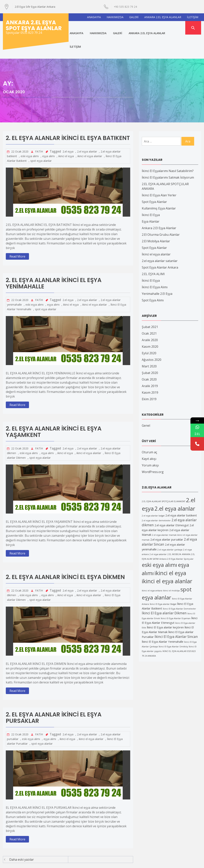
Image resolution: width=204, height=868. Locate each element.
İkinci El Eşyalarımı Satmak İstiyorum (168, 153)
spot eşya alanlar (41, 137)
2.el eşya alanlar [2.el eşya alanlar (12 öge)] (175, 485)
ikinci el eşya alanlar (90, 132)
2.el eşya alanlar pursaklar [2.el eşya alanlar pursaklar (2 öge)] (167, 515)
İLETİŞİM (193, 17)
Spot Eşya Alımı (153, 276)
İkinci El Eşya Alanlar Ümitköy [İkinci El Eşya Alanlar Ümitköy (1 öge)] (173, 622)
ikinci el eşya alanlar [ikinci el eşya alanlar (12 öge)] (167, 557)
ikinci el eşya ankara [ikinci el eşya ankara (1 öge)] (152, 566)
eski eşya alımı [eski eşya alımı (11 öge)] (159, 541)
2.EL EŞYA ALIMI (153, 250)
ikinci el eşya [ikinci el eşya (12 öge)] (170, 549)
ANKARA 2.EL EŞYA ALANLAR (163, 17)
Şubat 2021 (150, 303)
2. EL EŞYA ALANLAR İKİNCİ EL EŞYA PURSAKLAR (54, 694)
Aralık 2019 (150, 362)
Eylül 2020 (149, 329)
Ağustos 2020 (152, 336)
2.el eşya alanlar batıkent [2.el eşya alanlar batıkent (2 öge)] (181, 491)
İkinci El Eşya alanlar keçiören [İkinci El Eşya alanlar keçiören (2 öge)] (165, 603)
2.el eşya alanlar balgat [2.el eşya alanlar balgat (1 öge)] (153, 492)
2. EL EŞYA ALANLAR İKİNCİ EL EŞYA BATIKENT (68, 114)
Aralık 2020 (150, 316)
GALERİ (134, 17)
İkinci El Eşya (151, 191)
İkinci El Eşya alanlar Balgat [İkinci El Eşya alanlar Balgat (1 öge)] (163, 580)
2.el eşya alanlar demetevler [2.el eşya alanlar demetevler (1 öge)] (156, 497)
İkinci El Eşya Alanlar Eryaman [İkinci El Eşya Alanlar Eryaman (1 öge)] (176, 594)
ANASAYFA (94, 17)
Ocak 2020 (149, 355)
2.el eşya (68, 128)
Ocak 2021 (149, 309)
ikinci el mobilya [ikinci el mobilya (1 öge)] (171, 566)
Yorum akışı (150, 441)
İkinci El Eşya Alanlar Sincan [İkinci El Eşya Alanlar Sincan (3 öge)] (176, 612)
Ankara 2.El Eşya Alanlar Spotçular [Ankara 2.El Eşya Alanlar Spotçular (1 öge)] (176, 535)
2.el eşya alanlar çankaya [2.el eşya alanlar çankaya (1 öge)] (170, 526)
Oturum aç (149, 428)
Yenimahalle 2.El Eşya (157, 270)
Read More (17, 232)
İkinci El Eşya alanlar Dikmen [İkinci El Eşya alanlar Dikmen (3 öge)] (164, 589)
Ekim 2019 (149, 375)
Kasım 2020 (150, 322)
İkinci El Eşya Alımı (155, 263)
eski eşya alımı (30, 132)
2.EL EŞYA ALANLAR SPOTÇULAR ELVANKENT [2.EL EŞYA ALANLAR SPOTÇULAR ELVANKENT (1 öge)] (164, 477)
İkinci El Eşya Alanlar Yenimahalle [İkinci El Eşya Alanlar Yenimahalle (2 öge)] (163, 617)
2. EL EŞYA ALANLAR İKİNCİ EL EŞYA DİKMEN (65, 553)
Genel (146, 401)
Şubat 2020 (150, 349)
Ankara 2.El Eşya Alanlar (159, 204)
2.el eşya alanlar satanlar (160, 237)
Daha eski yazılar (22, 836)
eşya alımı (48, 132)
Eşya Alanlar (151, 197)
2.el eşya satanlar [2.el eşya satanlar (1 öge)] (158, 530)
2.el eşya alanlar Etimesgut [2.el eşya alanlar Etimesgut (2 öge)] (172, 501)
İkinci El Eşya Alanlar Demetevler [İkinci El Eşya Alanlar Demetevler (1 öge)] (179, 585)
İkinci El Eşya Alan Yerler (159, 171)
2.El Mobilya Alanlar (156, 217)
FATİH (39, 128)
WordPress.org (153, 448)
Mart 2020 (149, 342)
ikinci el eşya (66, 132)
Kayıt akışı (149, 435)
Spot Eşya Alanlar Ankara (160, 243)
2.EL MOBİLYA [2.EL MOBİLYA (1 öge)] (174, 530)
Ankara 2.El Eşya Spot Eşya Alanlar (34, 25)
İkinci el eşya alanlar (156, 230)
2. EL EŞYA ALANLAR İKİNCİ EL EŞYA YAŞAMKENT (54, 408)
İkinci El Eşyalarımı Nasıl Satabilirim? (168, 147)
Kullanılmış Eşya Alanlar (159, 184)
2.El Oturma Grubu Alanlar (161, 210)
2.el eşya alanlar (87, 128)
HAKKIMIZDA (115, 17)
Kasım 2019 (150, 368)
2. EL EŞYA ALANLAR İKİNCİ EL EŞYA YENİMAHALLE (54, 259)
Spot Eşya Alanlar (154, 178)
